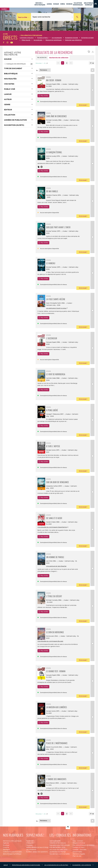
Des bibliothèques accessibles (84, 845)
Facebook (30, 841)
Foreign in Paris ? (79, 847)
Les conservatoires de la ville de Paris (56, 865)
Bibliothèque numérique (12, 854)
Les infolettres (31, 850)
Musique (6, 845)
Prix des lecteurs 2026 (57, 847)
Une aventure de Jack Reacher (56, 566)
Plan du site (77, 856)
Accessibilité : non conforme (82, 865)
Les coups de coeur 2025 (58, 850)
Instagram (30, 843)
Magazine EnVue (79, 843)
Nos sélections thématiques (60, 845)
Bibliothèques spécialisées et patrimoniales (26, 865)
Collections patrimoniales (12, 852)
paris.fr (6, 865)
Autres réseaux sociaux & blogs (37, 847)
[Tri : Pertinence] (45, 70)
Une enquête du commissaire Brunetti (50, 641)
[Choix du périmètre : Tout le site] (24, 17)
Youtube (29, 845)
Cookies (76, 850)
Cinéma (6, 847)
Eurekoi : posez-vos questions (37, 852)
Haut (68, 827)
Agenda (6, 843)
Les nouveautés (55, 841)
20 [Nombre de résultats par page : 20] (91, 63)
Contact (80, 841)
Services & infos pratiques (12, 841)
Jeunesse (6, 850)
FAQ (74, 841)
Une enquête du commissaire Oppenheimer (52, 527)
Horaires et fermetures (58, 843)
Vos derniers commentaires (60, 854)
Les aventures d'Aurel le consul (56, 308)
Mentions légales (79, 854)
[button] (96, 4)
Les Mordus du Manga (58, 852)
